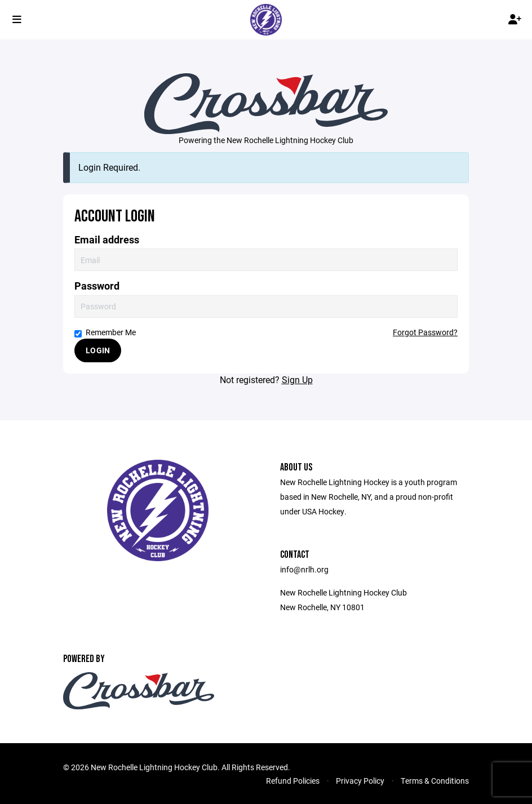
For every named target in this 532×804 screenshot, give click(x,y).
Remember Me (105, 332)
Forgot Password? (425, 332)
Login (98, 350)
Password (97, 286)
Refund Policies (293, 781)
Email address (107, 240)
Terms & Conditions (435, 781)
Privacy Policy (360, 781)
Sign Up (297, 379)
